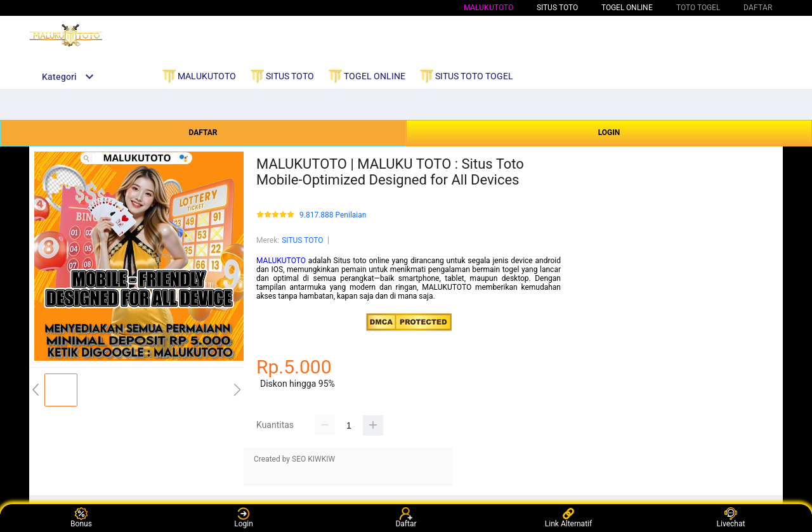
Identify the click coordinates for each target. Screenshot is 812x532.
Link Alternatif (568, 518)
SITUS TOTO (302, 240)
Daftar (406, 518)
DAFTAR (203, 133)
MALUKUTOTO (488, 8)
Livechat (731, 518)
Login (244, 518)
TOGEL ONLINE (627, 8)
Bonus (81, 518)
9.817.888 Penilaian (333, 215)
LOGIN (609, 133)
